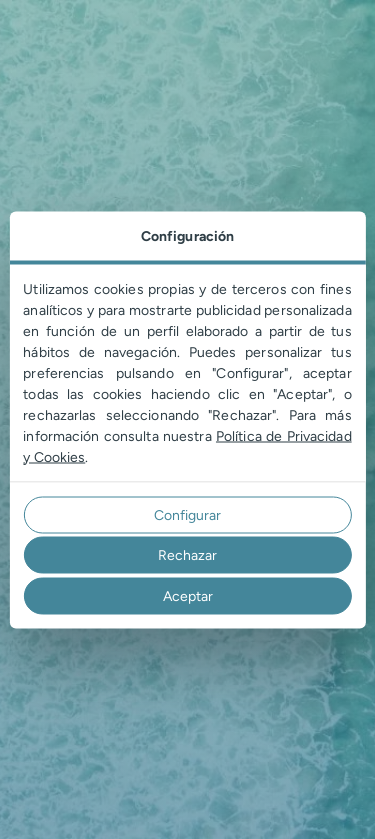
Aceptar (188, 595)
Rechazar (187, 555)
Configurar (187, 514)
